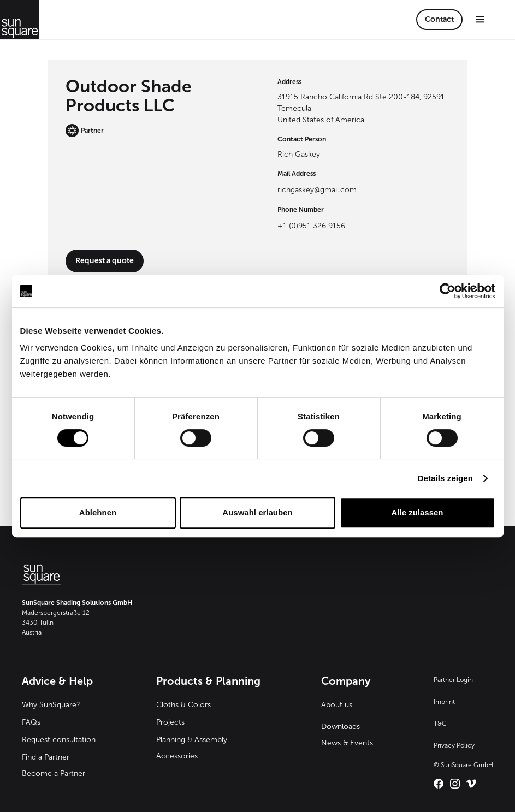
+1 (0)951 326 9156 (311, 226)
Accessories (177, 756)
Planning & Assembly (192, 740)
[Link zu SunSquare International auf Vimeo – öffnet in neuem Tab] (471, 784)
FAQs (31, 722)
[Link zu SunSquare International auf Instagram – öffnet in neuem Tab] (455, 784)
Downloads (341, 727)
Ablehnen (98, 512)
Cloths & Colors (183, 705)
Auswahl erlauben (257, 512)
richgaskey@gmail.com (317, 190)
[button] (480, 19)
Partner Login (453, 680)
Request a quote (105, 261)
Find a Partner (46, 757)
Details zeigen (445, 478)
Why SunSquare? (51, 705)
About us (337, 705)
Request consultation (59, 740)
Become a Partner (54, 774)
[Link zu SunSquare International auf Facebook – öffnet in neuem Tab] (439, 784)
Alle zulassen (417, 512)
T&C (440, 724)
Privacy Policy (454, 745)
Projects (170, 722)
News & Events (347, 743)
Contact (439, 19)
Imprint (444, 702)
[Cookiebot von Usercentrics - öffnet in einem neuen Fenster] (448, 291)
